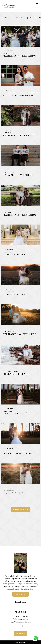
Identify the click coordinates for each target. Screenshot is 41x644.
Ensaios (20, 18)
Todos (6, 18)
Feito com (20, 642)
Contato (20, 634)
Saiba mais (20, 594)
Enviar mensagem (22, 619)
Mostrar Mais (20, 509)
